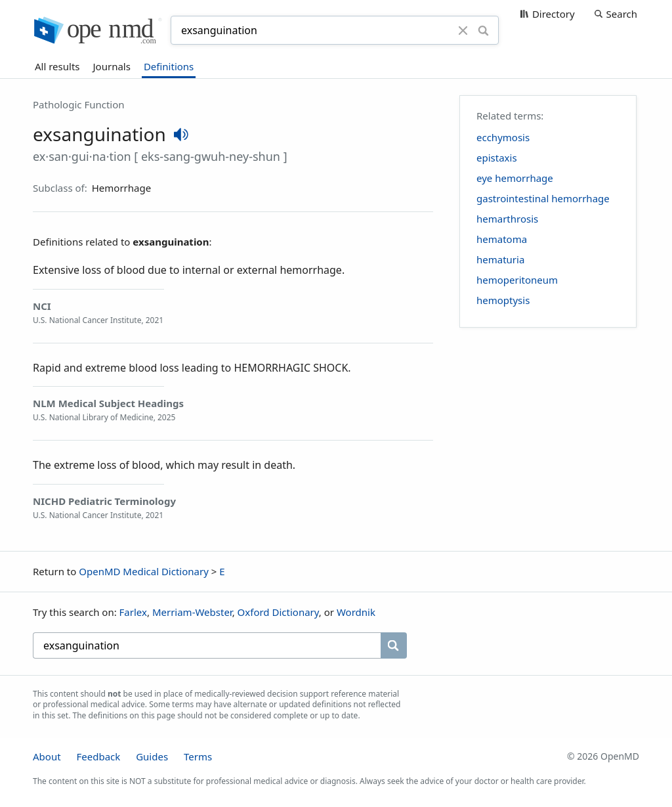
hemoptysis (503, 300)
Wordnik (356, 612)
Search (622, 14)
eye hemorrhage (515, 178)
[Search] (483, 30)
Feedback (98, 756)
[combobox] (316, 30)
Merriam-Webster (192, 612)
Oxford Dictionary (278, 612)
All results (57, 66)
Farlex (133, 612)
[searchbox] (207, 645)
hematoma (502, 239)
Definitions (169, 66)
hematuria (500, 259)
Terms (198, 756)
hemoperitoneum (517, 280)
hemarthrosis (507, 219)
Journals (112, 66)
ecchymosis (503, 137)
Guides (152, 756)
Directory (554, 14)
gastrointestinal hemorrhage (543, 198)
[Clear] (463, 30)
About (47, 756)
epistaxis (497, 158)
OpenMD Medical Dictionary (144, 571)
